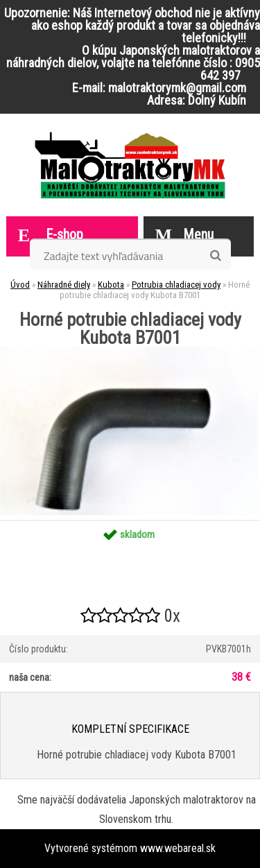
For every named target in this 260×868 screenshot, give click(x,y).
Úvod (20, 285)
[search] (215, 256)
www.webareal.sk (178, 848)
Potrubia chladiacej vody (176, 285)
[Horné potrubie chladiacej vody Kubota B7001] (130, 352)
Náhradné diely (64, 285)
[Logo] (130, 165)
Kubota (111, 285)
